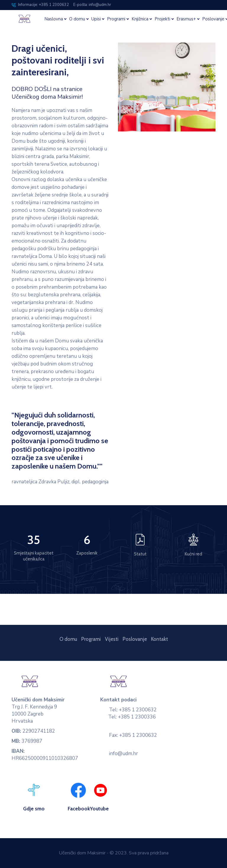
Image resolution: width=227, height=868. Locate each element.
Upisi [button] (96, 19)
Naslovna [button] (54, 19)
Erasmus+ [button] (186, 19)
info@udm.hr (124, 754)
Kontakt (159, 639)
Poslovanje (135, 639)
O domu (68, 639)
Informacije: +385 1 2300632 (40, 5)
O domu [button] (77, 19)
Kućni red (193, 554)
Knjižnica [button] (140, 19)
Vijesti (112, 639)
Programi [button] (116, 19)
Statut (140, 554)
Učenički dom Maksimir (82, 853)
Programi (91, 639)
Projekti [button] (162, 19)
